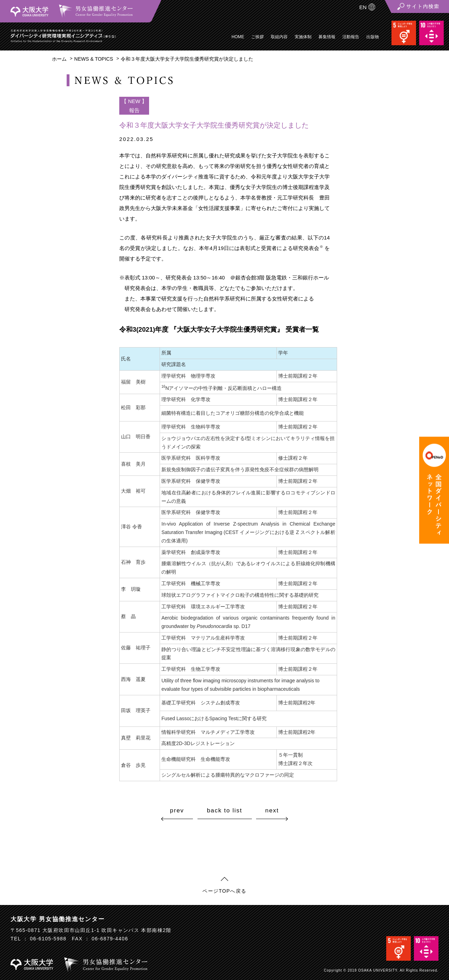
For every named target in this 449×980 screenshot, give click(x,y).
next (272, 810)
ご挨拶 (257, 37)
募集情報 (327, 37)
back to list (225, 811)
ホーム (59, 59)
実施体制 (303, 37)
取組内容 (279, 37)
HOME (238, 37)
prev (177, 810)
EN (363, 7)
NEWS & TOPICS (94, 59)
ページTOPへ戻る (224, 891)
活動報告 (351, 37)
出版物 (373, 37)
